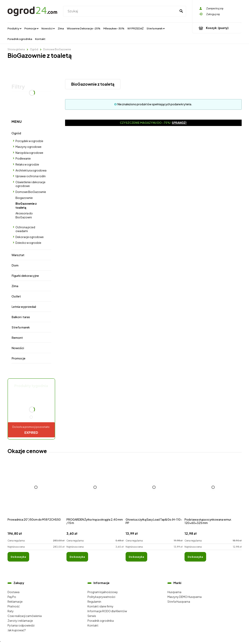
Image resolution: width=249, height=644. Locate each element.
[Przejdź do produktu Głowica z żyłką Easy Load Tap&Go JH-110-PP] (154, 491)
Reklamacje (15, 601)
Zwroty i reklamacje (20, 621)
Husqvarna (174, 592)
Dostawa (13, 592)
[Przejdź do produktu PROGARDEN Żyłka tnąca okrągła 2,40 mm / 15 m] (95, 491)
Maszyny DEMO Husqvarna (185, 597)
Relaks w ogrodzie (27, 164)
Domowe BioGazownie (31, 192)
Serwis (92, 616)
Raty (11, 611)
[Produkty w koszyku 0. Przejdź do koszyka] (217, 28)
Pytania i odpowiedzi (21, 625)
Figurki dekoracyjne (25, 276)
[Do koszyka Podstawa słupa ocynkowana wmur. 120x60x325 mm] (195, 557)
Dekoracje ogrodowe (30, 237)
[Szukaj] (181, 11)
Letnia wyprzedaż (24, 307)
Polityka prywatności (101, 597)
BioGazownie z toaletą (26, 205)
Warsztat (18, 255)
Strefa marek (21, 327)
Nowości (18, 348)
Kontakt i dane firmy (100, 606)
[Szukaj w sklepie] (121, 11)
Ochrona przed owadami (25, 229)
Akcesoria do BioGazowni (24, 215)
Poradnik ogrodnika (101, 621)
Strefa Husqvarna (179, 601)
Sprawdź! (179, 123)
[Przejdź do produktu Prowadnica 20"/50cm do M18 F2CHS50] (36, 491)
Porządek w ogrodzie (29, 141)
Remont (17, 337)
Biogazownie (24, 198)
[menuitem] (14, 28)
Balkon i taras (21, 317)
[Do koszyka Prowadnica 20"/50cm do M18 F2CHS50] (18, 557)
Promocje (18, 358)
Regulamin (94, 601)
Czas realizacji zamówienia (25, 616)
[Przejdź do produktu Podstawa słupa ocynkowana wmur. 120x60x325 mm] (213, 491)
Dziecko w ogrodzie (28, 243)
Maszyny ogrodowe (28, 147)
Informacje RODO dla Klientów (107, 611)
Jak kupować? (17, 630)
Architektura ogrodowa (31, 170)
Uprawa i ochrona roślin (31, 176)
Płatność (14, 606)
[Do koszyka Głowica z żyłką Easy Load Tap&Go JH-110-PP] (136, 557)
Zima (15, 286)
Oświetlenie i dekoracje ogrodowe (30, 184)
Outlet (16, 296)
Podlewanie (23, 158)
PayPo (12, 597)
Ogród (16, 133)
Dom (15, 265)
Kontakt (93, 625)
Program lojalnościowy (103, 592)
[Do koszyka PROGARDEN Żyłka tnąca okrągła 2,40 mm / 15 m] (77, 557)
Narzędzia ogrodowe (29, 153)
